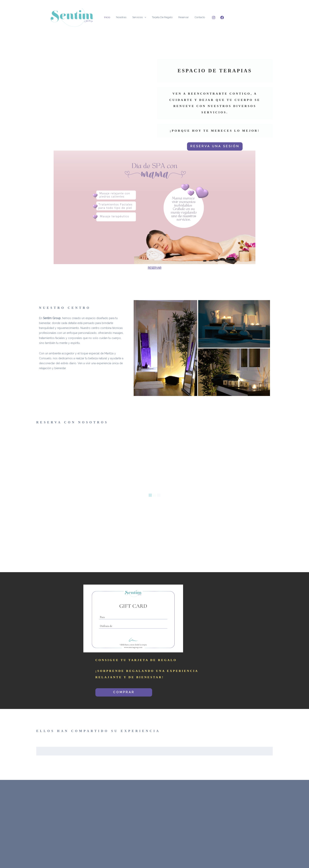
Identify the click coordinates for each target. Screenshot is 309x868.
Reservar (184, 17)
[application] (144, 17)
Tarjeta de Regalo (162, 17)
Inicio (107, 17)
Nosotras (121, 17)
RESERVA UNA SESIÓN (215, 146)
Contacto (200, 17)
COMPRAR (124, 692)
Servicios (139, 17)
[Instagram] (214, 18)
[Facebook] (222, 18)
